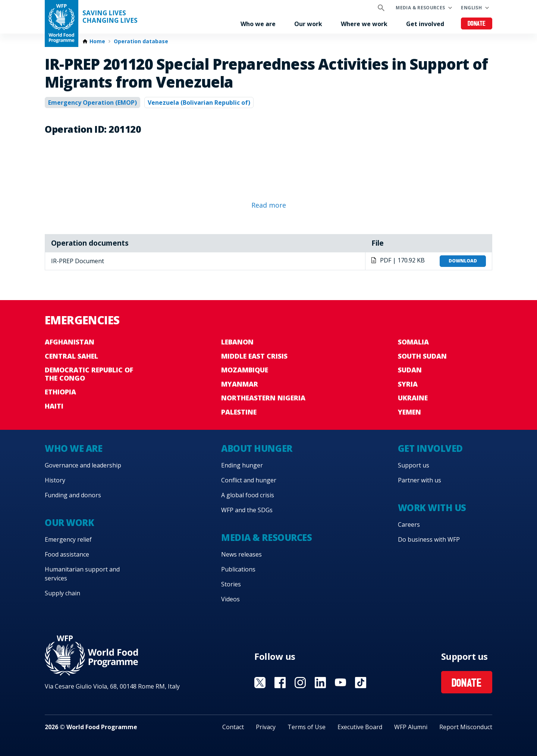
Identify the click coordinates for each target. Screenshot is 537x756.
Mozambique (245, 370)
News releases (241, 554)
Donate (477, 24)
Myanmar (240, 384)
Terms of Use (307, 727)
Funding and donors (73, 495)
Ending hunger (242, 465)
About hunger (257, 448)
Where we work (364, 24)
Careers (409, 525)
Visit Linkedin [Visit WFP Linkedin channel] (320, 683)
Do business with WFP (429, 539)
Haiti (54, 406)
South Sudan (422, 356)
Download (463, 261)
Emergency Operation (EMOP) (92, 103)
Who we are (258, 24)
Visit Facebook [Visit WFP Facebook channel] (280, 683)
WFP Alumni (411, 727)
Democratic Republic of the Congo (89, 374)
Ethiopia (60, 392)
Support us (414, 465)
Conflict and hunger (249, 480)
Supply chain (62, 593)
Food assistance (67, 554)
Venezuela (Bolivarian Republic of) (199, 103)
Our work (308, 24)
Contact (233, 727)
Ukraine (413, 398)
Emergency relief (68, 539)
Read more (269, 205)
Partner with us (420, 480)
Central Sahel (71, 356)
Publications (238, 569)
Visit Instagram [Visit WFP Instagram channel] (300, 683)
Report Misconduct (466, 727)
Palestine (239, 412)
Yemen (409, 412)
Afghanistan (70, 342)
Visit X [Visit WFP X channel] (260, 683)
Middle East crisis (254, 356)
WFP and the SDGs (247, 510)
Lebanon (237, 342)
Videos (230, 599)
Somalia (413, 342)
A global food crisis (248, 495)
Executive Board (360, 727)
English (471, 8)
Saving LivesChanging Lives (110, 17)
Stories (231, 584)
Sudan (410, 370)
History (55, 480)
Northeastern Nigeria (263, 398)
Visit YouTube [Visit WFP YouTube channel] (340, 683)
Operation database (141, 41)
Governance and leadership (83, 465)
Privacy (266, 727)
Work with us (432, 508)
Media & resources (420, 8)
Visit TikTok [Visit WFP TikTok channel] (361, 683)
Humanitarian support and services (82, 574)
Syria (408, 384)
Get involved (425, 24)
